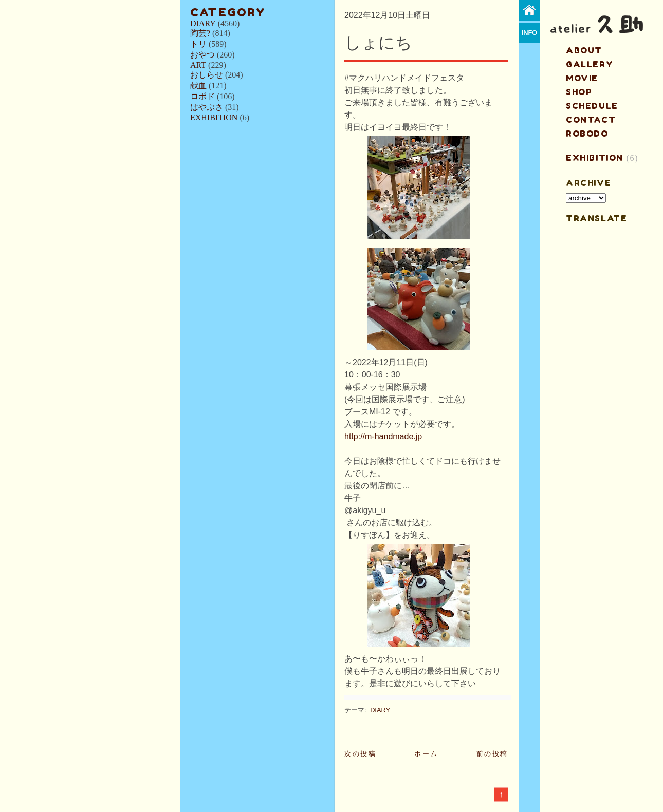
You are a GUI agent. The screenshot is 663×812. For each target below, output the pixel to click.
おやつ (202, 55)
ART (198, 65)
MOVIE (582, 78)
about (584, 50)
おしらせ (207, 75)
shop (579, 92)
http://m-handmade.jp (383, 436)
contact (591, 120)
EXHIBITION (214, 117)
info (530, 33)
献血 (198, 86)
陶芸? (200, 33)
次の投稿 (360, 754)
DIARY (203, 23)
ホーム (426, 754)
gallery (590, 64)
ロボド (202, 96)
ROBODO (587, 134)
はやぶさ (207, 107)
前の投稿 (492, 754)
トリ (198, 44)
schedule (592, 106)
